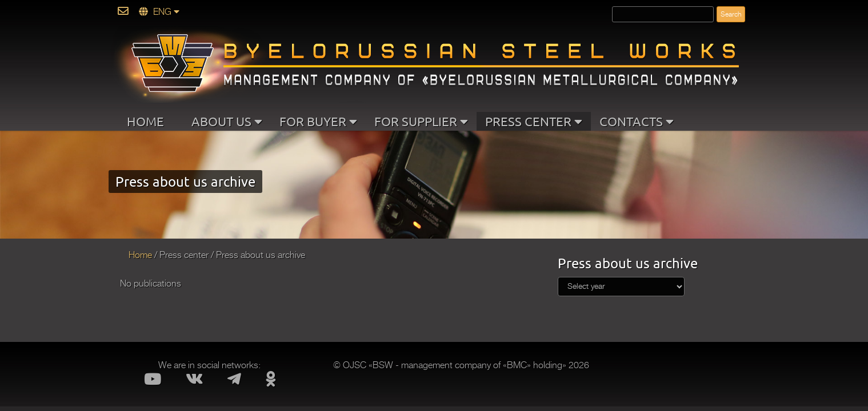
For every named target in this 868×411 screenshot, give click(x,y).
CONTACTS (637, 121)
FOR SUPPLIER (421, 121)
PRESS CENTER (534, 121)
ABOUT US (227, 121)
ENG (159, 12)
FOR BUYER (318, 121)
